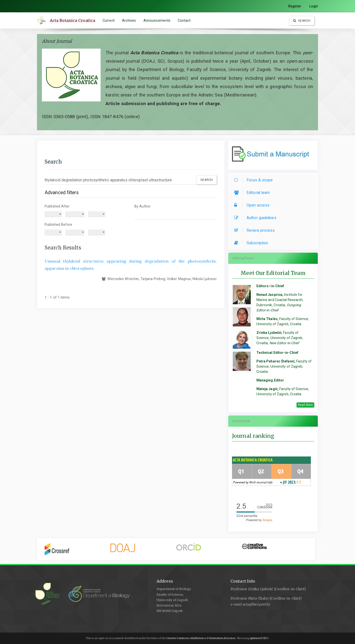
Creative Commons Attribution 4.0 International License (201, 638)
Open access (253, 205)
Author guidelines (257, 218)
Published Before (59, 225)
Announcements (157, 20)
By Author (142, 206)
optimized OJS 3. (259, 638)
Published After (57, 206)
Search (302, 21)
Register (295, 6)
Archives (129, 20)
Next (319, 549)
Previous (34, 549)
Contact (184, 20)
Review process (256, 230)
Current (109, 20)
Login (314, 6)
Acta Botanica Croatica (72, 20)
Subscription (252, 243)
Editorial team (253, 193)
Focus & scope (255, 180)
